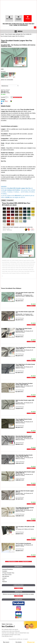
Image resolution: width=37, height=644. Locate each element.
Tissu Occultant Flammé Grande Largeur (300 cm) (24, 420)
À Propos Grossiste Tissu (8, 573)
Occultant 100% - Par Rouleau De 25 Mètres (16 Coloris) (24, 403)
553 (19, 337)
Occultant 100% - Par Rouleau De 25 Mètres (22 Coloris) (24, 439)
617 (19, 373)
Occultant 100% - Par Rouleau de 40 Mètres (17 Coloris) (24, 494)
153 (19, 551)
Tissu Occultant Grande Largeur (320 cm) (25, 312)
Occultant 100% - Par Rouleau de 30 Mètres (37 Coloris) (24, 475)
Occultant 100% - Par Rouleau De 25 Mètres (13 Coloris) (24, 351)
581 (19, 301)
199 (19, 534)
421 (19, 320)
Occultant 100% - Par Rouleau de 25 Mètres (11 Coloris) (24, 387)
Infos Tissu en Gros (7, 575)
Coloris (4, 200)
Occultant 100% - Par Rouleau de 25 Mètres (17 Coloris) (24, 367)
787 (19, 499)
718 (19, 408)
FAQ (3, 580)
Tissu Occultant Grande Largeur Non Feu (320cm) (17, 41)
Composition (10, 200)
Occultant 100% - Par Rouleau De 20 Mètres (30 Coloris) (24, 332)
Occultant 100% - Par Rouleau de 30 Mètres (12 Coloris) (24, 511)
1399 (20, 480)
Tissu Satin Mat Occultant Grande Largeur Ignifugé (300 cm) (24, 456)
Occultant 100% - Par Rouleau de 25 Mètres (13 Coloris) (24, 422)
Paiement (5, 582)
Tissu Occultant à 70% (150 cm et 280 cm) (25, 527)
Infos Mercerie (6, 576)
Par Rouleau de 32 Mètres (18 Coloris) (25, 529)
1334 (20, 516)
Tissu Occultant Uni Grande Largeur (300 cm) (25, 491)
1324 (20, 463)
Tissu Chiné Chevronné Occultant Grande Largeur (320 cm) (24, 384)
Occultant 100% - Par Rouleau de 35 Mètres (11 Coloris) (24, 458)
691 (19, 356)
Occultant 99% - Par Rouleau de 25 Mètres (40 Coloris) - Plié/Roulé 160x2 (25, 296)
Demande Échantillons (8, 569)
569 (19, 444)
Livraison (4, 578)
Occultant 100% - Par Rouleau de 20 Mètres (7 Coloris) (24, 546)
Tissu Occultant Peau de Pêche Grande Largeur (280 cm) (25, 348)
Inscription (5, 571)
